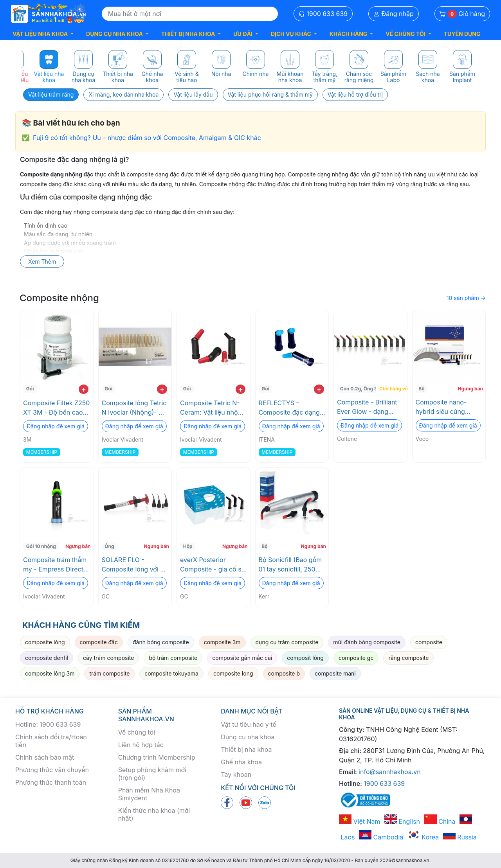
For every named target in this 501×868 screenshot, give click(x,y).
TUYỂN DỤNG (462, 34)
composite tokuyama (171, 673)
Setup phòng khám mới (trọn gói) (152, 774)
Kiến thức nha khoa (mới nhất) (154, 814)
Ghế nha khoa (241, 762)
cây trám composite (109, 658)
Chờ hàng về (392, 389)
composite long (233, 673)
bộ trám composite (173, 658)
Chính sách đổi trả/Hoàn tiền (51, 741)
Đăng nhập (394, 14)
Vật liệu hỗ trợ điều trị (355, 94)
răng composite (408, 658)
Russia (460, 837)
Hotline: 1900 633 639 (48, 724)
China (440, 821)
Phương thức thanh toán (51, 782)
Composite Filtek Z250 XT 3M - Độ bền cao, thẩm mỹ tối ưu (56, 408)
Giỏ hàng (462, 14)
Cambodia (381, 837)
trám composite (109, 673)
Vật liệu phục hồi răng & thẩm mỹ (270, 94)
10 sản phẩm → (466, 298)
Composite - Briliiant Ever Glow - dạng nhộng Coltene (367, 407)
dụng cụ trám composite (287, 642)
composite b (284, 673)
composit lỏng (305, 658)
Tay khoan (236, 775)
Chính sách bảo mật (45, 757)
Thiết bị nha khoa (246, 749)
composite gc (356, 658)
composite (429, 642)
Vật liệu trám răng (51, 94)
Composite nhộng (59, 298)
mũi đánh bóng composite (367, 642)
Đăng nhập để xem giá (56, 426)
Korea (423, 837)
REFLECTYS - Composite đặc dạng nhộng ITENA (289, 408)
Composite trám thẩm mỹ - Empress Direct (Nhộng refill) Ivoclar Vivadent (55, 565)
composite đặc (99, 642)
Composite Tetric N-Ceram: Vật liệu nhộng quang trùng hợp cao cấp (213, 408)
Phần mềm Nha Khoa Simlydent (149, 794)
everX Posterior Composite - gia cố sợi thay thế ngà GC (213, 565)
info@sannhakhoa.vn (390, 772)
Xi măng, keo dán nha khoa (123, 94)
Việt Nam (360, 821)
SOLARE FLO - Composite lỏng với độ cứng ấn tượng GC (135, 565)
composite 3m (222, 642)
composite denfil (47, 658)
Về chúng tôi (137, 732)
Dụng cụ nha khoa (248, 737)
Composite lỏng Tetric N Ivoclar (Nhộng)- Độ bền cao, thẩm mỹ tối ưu (134, 408)
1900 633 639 (323, 14)
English (402, 821)
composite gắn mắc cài (242, 658)
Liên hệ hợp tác (141, 745)
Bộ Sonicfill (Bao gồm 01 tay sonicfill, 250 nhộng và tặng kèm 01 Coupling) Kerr (291, 565)
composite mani (335, 673)
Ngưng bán (470, 389)
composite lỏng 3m (50, 673)
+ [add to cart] (84, 389)
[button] (43, 34)
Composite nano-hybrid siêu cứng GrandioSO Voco (441, 407)
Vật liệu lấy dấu (193, 94)
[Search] (190, 14)
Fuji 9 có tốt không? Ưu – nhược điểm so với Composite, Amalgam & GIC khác (147, 138)
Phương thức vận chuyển (52, 770)
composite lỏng (45, 642)
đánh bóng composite (161, 642)
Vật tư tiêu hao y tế (248, 724)
